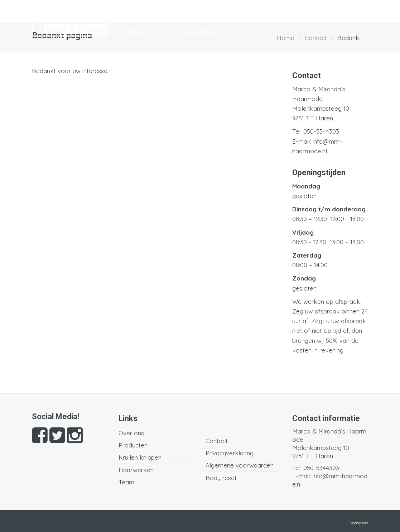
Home (132, 13)
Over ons (164, 13)
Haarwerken (314, 13)
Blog (169, 33)
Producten (206, 13)
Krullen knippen (259, 13)
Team (351, 13)
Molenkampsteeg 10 (321, 108)
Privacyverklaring (230, 453)
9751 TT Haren (313, 118)
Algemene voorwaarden (240, 465)
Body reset (204, 33)
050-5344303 (321, 131)
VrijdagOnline (359, 523)
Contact (137, 33)
